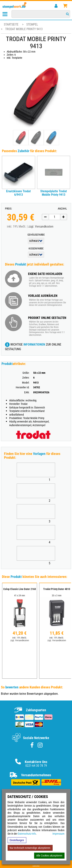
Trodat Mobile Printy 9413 (24, 29)
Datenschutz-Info (27, 834)
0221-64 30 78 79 (36, 766)
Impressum (58, 834)
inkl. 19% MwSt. (20, 638)
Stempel (32, 24)
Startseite (11, 24)
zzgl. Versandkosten (41, 226)
